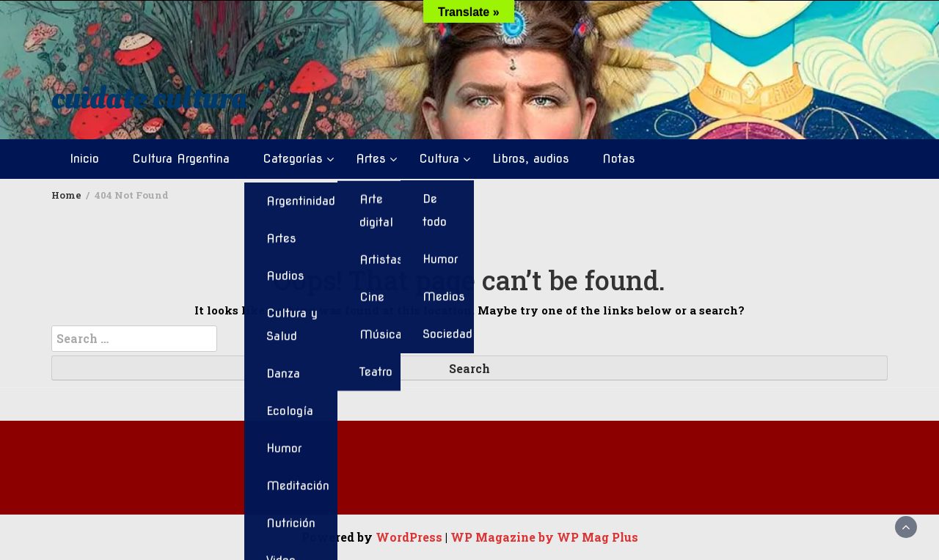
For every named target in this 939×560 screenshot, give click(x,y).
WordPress (409, 537)
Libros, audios (531, 159)
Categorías (293, 159)
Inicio (84, 159)
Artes (371, 159)
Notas (619, 159)
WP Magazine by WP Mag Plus (544, 537)
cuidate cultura (149, 98)
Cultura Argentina (181, 159)
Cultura (439, 159)
